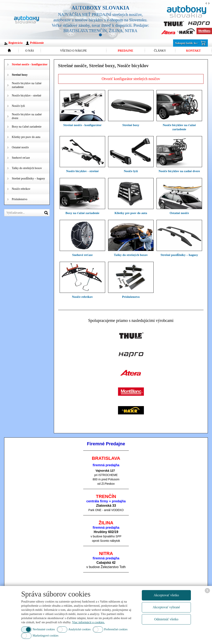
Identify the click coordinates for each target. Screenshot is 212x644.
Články (160, 51)
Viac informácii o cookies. (88, 622)
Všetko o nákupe (73, 51)
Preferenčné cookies (116, 629)
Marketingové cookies (45, 636)
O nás (30, 51)
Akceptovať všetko (166, 595)
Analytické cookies (79, 629)
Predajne (126, 51)
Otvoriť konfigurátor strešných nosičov (131, 79)
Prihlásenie (37, 43)
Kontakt (193, 51)
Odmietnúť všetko (166, 619)
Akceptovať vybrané (166, 607)
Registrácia (16, 43)
